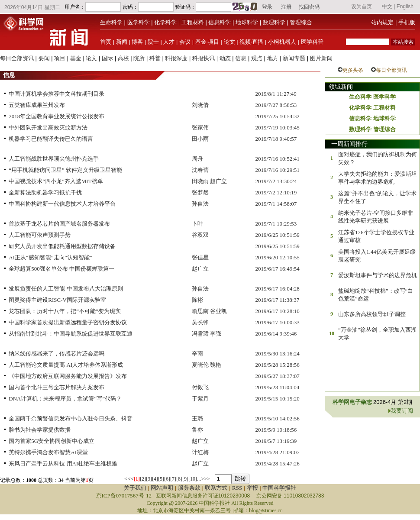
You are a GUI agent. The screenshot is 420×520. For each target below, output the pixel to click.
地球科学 (247, 22)
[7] (173, 479)
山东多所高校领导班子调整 (372, 314)
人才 (169, 42)
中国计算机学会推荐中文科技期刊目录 (57, 94)
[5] (161, 479)
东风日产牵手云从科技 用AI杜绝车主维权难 (63, 463)
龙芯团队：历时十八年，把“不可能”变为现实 (65, 311)
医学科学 (139, 22)
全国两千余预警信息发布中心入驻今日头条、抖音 (71, 418)
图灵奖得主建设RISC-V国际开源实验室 (57, 300)
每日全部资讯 (17, 58)
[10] (193, 479)
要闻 (44, 58)
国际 (107, 58)
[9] (185, 479)
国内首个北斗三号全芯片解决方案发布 (57, 387)
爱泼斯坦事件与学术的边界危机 (378, 275)
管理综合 (301, 22)
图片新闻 (321, 58)
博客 (137, 42)
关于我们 (135, 488)
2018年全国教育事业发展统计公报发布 (57, 116)
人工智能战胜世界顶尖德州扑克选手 (54, 159)
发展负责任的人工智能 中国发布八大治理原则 (66, 289)
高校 (123, 58)
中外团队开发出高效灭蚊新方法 (48, 128)
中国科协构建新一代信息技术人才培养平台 (62, 204)
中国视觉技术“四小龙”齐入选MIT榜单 (56, 181)
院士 (153, 42)
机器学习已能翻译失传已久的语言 (51, 139)
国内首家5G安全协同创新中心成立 (52, 441)
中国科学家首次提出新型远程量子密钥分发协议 (68, 322)
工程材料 (193, 22)
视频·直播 (251, 42)
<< (128, 479)
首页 (106, 42)
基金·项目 (207, 42)
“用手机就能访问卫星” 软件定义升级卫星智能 (65, 170)
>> (207, 479)
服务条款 (189, 488)
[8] (179, 479)
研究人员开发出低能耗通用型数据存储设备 (62, 246)
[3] (149, 479)
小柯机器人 (282, 42)
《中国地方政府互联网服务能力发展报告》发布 (68, 376)
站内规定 (382, 22)
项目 (60, 58)
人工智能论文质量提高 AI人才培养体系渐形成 (66, 365)
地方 (273, 58)
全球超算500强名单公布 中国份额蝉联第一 (61, 269)
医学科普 (312, 42)
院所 (139, 58)
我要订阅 (402, 411)
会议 (185, 42)
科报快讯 (204, 58)
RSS (237, 488)
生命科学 (111, 22)
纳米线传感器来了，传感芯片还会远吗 (57, 354)
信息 (241, 58)
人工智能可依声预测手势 (40, 235)
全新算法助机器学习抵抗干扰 (45, 192)
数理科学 (274, 22)
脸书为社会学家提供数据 (40, 430)
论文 (229, 42)
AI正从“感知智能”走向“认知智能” (50, 257)
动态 (225, 58)
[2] (143, 479)
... (199, 479)
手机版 (407, 22)
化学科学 (165, 22)
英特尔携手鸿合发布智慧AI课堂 (48, 452)
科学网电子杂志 (353, 402)
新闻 (122, 42)
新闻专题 (294, 58)
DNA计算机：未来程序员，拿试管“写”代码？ (65, 399)
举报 (252, 488)
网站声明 (162, 488)
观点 (257, 58)
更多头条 (353, 70)
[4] (155, 479)
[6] (167, 479)
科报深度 (176, 58)
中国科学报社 (279, 488)
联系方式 (216, 488)
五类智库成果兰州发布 (37, 105)
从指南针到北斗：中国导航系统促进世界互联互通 (71, 334)
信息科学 (220, 22)
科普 (155, 58)
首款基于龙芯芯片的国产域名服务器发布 (59, 224)
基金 (76, 58)
